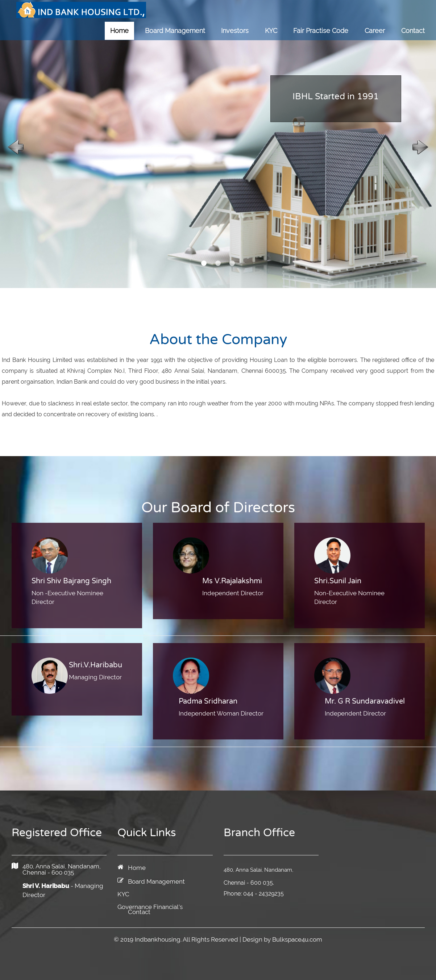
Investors (235, 31)
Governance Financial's (150, 907)
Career (375, 31)
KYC (271, 31)
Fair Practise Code (321, 31)
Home (119, 31)
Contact (413, 31)
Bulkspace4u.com (297, 939)
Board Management (175, 31)
